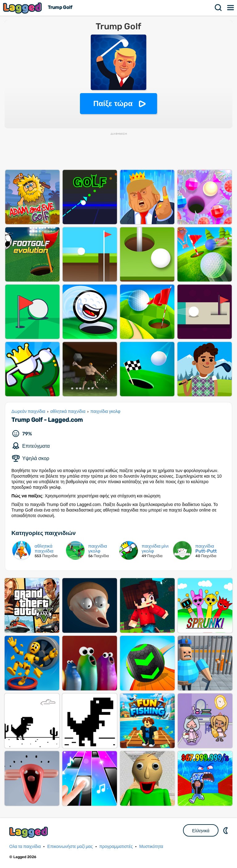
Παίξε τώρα (113, 103)
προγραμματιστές (116, 847)
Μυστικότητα (151, 847)
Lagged (23, 8)
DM (226, 830)
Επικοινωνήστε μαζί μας (70, 847)
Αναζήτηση (218, 8)
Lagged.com (29, 832)
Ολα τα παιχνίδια (25, 847)
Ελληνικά (201, 831)
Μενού (231, 8)
